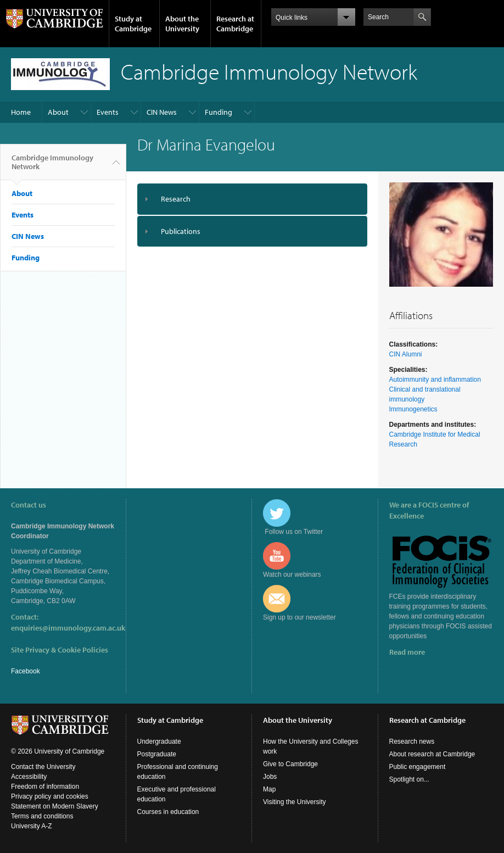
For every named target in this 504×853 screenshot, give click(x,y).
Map (269, 789)
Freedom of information (45, 787)
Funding (219, 112)
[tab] (252, 199)
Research (176, 199)
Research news (412, 742)
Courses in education (168, 812)
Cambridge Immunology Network (52, 166)
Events (108, 112)
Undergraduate (159, 742)
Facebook (26, 671)
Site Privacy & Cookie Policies (60, 650)
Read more (407, 652)
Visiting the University (295, 802)
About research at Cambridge (432, 754)
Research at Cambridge (235, 24)
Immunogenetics (413, 409)
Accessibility (29, 777)
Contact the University (43, 767)
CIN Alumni (406, 354)
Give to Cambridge (290, 764)
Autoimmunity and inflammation (435, 380)
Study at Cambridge (133, 24)
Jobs (270, 777)
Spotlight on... (409, 779)
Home (21, 112)
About (58, 112)
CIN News (162, 112)
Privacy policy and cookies (50, 796)
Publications (181, 231)
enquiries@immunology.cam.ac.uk (68, 628)
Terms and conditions (42, 816)
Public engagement (418, 767)
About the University (182, 24)
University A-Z (32, 826)
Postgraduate (157, 754)
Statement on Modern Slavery (55, 806)
